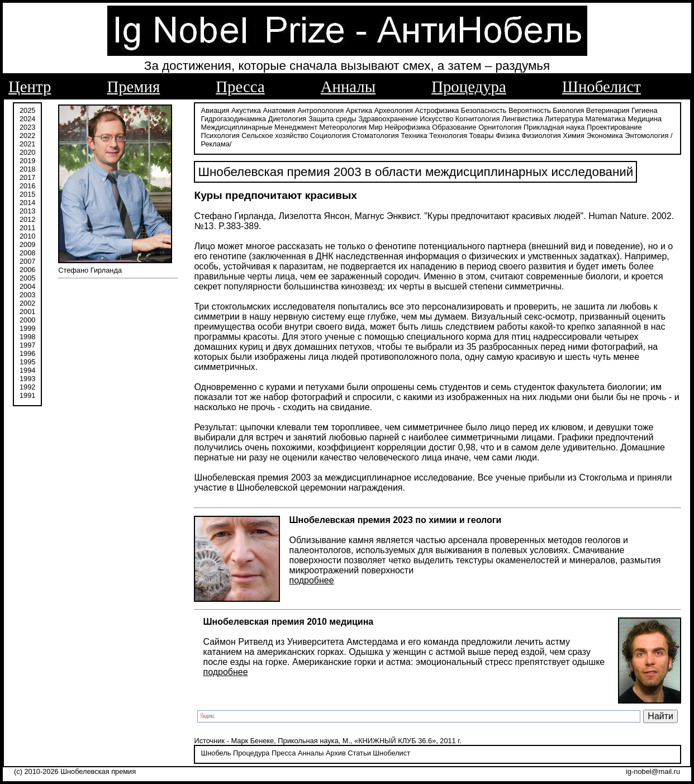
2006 (27, 270)
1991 (27, 395)
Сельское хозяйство (275, 136)
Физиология (541, 136)
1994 (27, 370)
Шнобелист (602, 87)
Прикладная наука (554, 127)
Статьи (359, 753)
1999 (27, 328)
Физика (508, 136)
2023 (27, 127)
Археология (394, 110)
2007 (27, 261)
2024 (27, 119)
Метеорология (343, 127)
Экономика (604, 136)
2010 (27, 236)
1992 (27, 387)
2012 (27, 219)
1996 (27, 353)
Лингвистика (522, 119)
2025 (27, 110)
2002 (27, 303)
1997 (27, 345)
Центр (30, 87)
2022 (27, 136)
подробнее (311, 580)
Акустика (246, 110)
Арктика (359, 110)
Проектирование (614, 127)
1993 (27, 379)
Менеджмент (296, 127)
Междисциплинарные (236, 127)
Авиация (215, 110)
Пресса (240, 87)
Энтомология (647, 136)
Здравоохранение (388, 119)
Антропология (320, 110)
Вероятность (530, 110)
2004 (27, 286)
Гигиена (644, 110)
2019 (27, 161)
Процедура (469, 87)
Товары (482, 136)
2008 (27, 253)
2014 (27, 203)
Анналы (348, 87)
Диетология (287, 119)
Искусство (436, 119)
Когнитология (477, 119)
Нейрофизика (407, 127)
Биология (568, 110)
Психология (220, 136)
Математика (606, 119)
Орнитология (500, 127)
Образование (454, 127)
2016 (27, 186)
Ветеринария (608, 110)
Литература (564, 119)
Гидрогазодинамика (233, 119)
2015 (27, 194)
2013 (27, 211)
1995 (27, 362)
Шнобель (216, 753)
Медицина (645, 119)
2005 (27, 278)
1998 (27, 337)
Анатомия (279, 110)
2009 (27, 244)
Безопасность (484, 110)
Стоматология (375, 136)
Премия (133, 87)
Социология (330, 136)
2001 (27, 312)
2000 (27, 320)
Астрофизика (437, 110)
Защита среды (332, 119)
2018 (27, 169)
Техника (414, 136)
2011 (27, 228)
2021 (27, 144)
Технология (448, 136)
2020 (27, 152)
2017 (27, 177)
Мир (376, 127)
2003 (27, 295)
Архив (336, 753)
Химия (574, 136)
